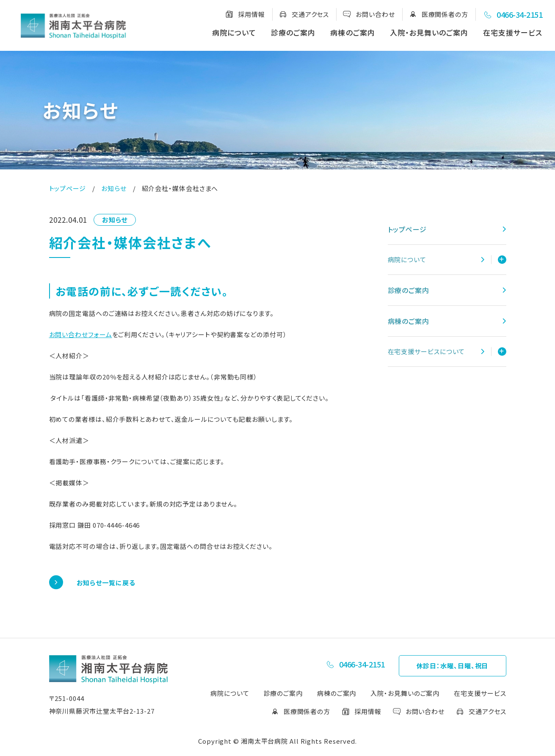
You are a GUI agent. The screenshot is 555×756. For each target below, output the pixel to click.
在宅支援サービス (513, 32)
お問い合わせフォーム (81, 334)
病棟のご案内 (352, 32)
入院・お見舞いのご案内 (429, 32)
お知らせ (114, 188)
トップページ (68, 188)
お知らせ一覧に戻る (106, 583)
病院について (234, 32)
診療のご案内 (293, 32)
